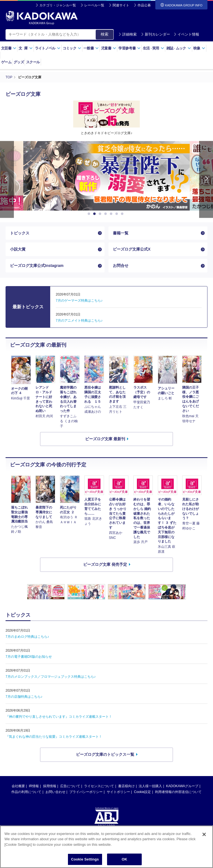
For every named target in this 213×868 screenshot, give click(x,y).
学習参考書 (130, 48)
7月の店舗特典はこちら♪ (24, 697)
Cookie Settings (85, 860)
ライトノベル (48, 48)
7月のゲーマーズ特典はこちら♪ (79, 301)
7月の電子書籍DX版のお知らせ (29, 657)
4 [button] (106, 214)
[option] (106, 176)
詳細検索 (128, 34)
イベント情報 (186, 34)
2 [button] (95, 214)
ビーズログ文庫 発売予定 (105, 564)
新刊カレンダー (155, 34)
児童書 (109, 48)
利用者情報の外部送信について (178, 792)
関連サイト (121, 5)
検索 (105, 34)
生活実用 (154, 48)
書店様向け (126, 786)
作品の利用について (26, 792)
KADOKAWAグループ (182, 786)
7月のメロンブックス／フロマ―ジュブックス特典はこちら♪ (51, 677)
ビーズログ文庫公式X (132, 249)
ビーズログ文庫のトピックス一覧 (105, 754)
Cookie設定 (142, 792)
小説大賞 (18, 249)
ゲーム (6, 62)
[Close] (204, 835)
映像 (199, 48)
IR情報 (34, 786)
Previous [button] (7, 180)
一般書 (91, 48)
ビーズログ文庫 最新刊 (105, 439)
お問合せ (121, 266)
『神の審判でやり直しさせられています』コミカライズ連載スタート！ (59, 717)
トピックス (20, 233)
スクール (33, 62)
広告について (70, 786)
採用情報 (50, 786)
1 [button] (90, 214)
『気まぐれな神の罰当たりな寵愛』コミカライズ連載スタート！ (54, 737)
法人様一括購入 (150, 786)
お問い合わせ (55, 792)
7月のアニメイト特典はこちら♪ (79, 321)
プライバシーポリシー (86, 792)
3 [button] (101, 214)
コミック (72, 48)
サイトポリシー (118, 792)
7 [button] (123, 214)
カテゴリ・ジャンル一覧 (58, 5)
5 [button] (112, 214)
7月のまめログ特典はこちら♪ (27, 637)
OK (125, 860)
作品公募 (144, 5)
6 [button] (118, 214)
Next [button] (206, 180)
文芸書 (9, 48)
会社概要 (18, 786)
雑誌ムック (179, 48)
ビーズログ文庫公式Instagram (37, 266)
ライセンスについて (99, 786)
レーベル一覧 (94, 5)
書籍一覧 (121, 233)
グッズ (19, 62)
